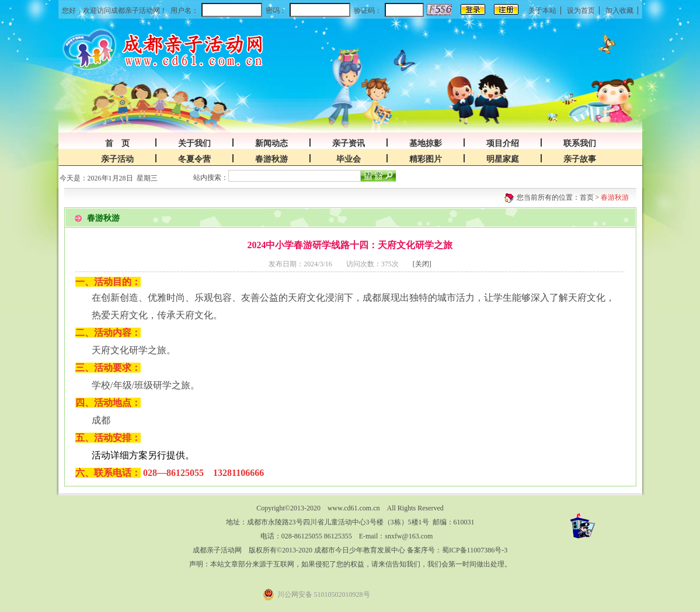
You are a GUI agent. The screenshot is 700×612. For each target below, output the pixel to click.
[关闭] (422, 264)
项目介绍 (503, 143)
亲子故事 (580, 159)
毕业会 (349, 159)
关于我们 (194, 143)
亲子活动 (117, 159)
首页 (587, 197)
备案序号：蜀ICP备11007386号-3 (457, 550)
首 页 (117, 143)
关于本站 (542, 11)
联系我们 (580, 143)
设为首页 (581, 11)
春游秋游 (271, 159)
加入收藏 (619, 11)
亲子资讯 (349, 143)
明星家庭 (503, 159)
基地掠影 (426, 143)
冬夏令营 (194, 159)
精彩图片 (426, 159)
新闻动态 (271, 143)
